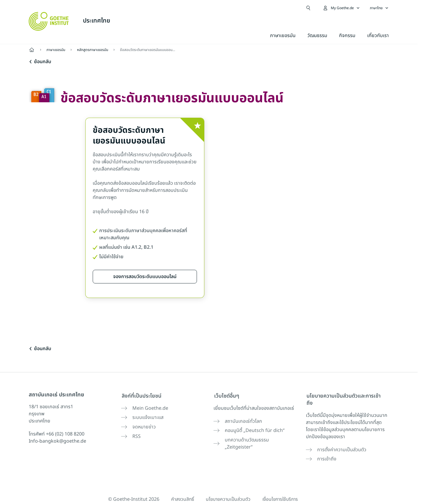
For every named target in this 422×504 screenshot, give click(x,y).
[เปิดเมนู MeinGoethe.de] (341, 8)
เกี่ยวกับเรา (378, 36)
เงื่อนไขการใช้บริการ (282, 490)
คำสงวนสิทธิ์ (180, 490)
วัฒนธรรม (317, 36)
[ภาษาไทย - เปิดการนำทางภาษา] (379, 8)
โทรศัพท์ (57, 434)
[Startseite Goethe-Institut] (49, 21)
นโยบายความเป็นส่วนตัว (228, 490)
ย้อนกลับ (40, 62)
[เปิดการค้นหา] (308, 8)
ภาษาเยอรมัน (283, 36)
